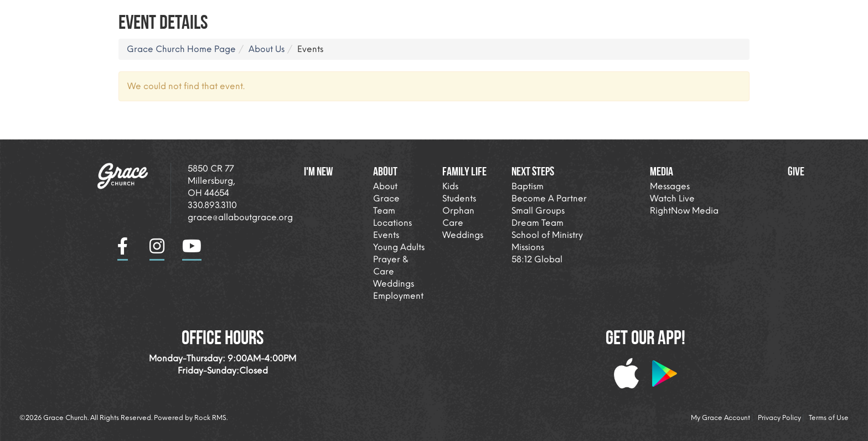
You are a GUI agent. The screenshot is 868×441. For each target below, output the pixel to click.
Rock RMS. (211, 418)
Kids (450, 186)
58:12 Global (537, 259)
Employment (398, 296)
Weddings (394, 284)
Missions (528, 247)
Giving (808, 14)
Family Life (610, 14)
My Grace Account (720, 418)
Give (796, 171)
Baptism (528, 186)
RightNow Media (684, 211)
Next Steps (685, 14)
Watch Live (672, 198)
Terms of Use (829, 418)
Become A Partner (549, 198)
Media (750, 14)
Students (459, 198)
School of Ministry (547, 235)
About (544, 14)
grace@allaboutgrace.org (240, 217)
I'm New (489, 14)
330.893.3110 (212, 205)
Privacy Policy (779, 418)
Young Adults (399, 247)
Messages (670, 186)
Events (386, 235)
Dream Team (538, 223)
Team (384, 211)
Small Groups (538, 211)
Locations (392, 223)
